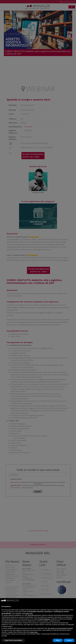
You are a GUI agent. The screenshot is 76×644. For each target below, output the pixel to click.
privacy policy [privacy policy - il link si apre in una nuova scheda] (34, 632)
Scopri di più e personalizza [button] (13, 640)
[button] (74, 601)
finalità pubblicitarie (45, 619)
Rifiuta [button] (58, 640)
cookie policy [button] (29, 613)
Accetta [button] (69, 640)
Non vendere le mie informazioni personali (60, 628)
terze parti (31, 615)
